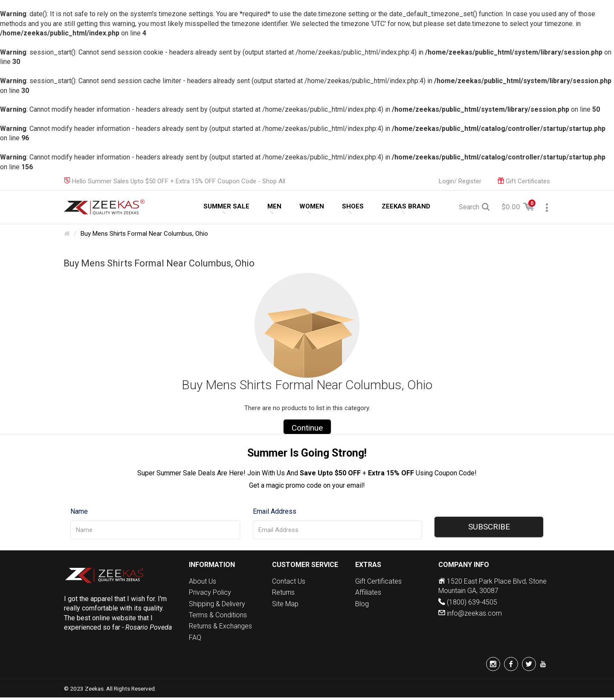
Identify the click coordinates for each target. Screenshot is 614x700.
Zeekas (94, 688)
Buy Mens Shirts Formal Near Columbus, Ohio (144, 234)
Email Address (275, 511)
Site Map (285, 604)
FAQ (195, 638)
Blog (362, 604)
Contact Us (289, 581)
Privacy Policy (210, 592)
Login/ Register (460, 181)
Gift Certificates (378, 581)
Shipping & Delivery (217, 604)
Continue (307, 428)
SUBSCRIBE (489, 527)
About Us (203, 581)
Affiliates (368, 592)
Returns (283, 592)
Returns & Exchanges (220, 626)
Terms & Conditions (218, 615)
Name (79, 511)
